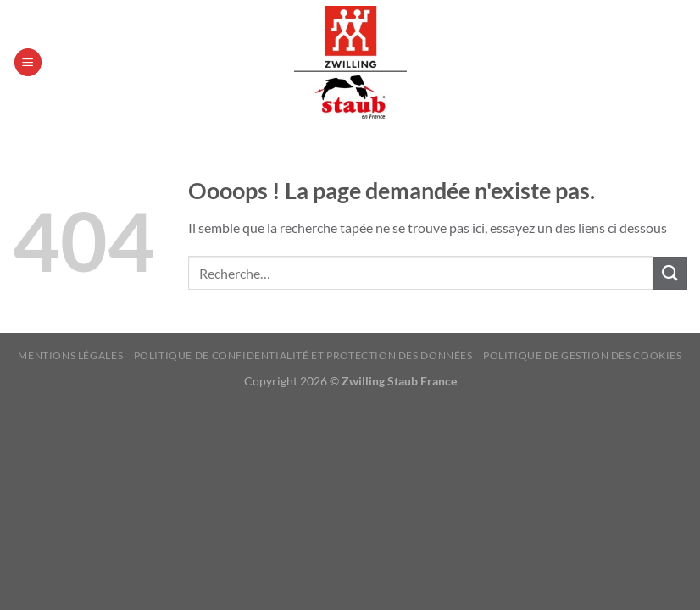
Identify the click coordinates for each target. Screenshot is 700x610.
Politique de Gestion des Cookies (583, 355)
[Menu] (28, 62)
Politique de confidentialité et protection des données (303, 355)
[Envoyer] (670, 273)
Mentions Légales (70, 355)
